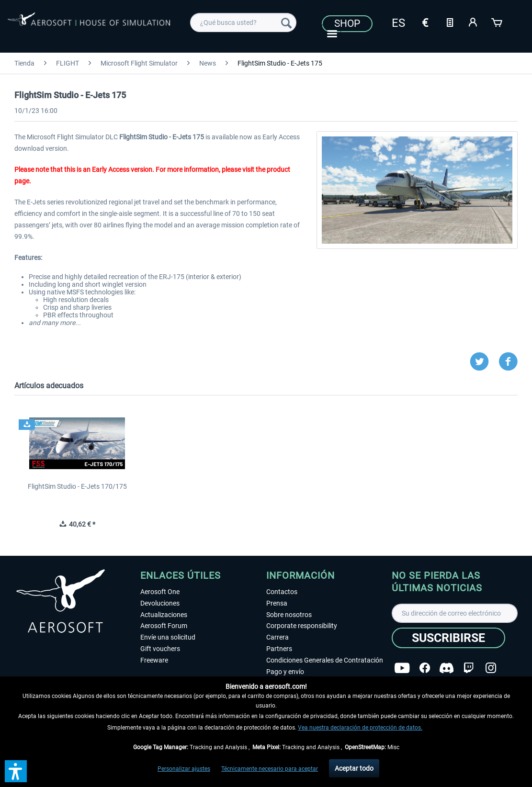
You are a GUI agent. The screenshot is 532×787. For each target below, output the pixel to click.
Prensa (277, 603)
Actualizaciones (164, 615)
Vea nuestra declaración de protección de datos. (360, 728)
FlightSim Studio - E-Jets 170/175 (77, 486)
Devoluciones (160, 603)
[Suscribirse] (448, 638)
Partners (279, 649)
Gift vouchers (160, 649)
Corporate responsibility (302, 626)
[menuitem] (243, 22)
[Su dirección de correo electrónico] (455, 613)
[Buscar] (286, 22)
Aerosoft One (160, 592)
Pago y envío (285, 672)
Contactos (282, 592)
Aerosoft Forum (164, 626)
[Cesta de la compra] (498, 22)
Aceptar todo (354, 768)
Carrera (277, 637)
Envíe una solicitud (168, 637)
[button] (16, 771)
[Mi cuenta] (474, 22)
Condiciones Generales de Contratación (325, 660)
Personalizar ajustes (184, 769)
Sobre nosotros (289, 615)
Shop (347, 23)
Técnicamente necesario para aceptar (270, 769)
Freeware (154, 660)
